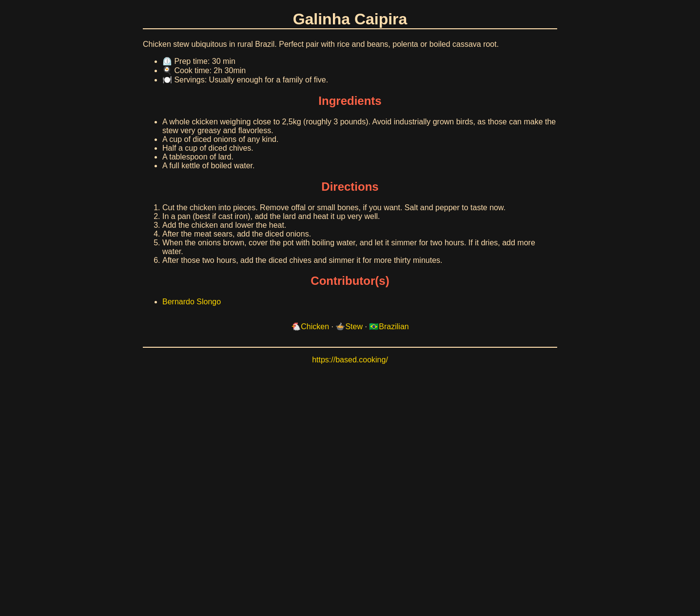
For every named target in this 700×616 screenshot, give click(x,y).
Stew (354, 327)
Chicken (315, 327)
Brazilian (394, 327)
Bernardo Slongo (192, 302)
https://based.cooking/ (350, 360)
